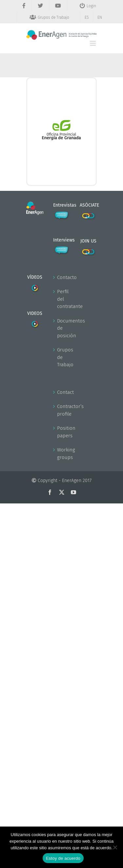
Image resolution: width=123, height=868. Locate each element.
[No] (115, 847)
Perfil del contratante (62, 299)
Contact (62, 392)
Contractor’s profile (62, 410)
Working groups (62, 454)
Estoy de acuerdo (63, 858)
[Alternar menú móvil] (93, 43)
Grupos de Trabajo (62, 357)
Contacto (62, 277)
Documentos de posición (62, 328)
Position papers (62, 432)
